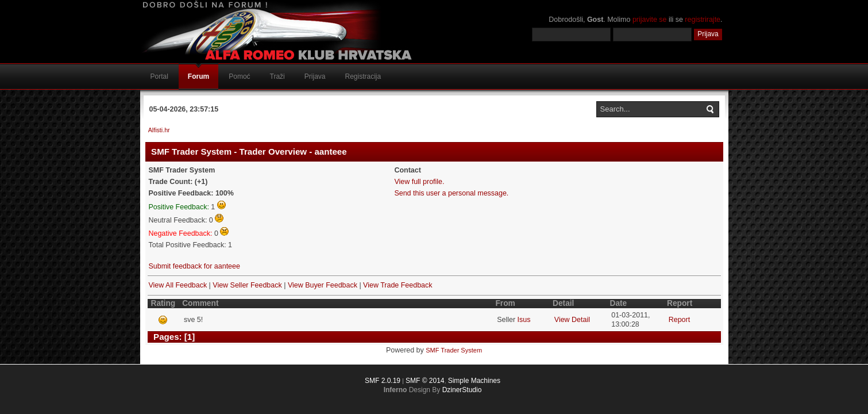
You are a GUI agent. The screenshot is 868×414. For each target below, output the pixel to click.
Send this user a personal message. (451, 193)
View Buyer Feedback (323, 285)
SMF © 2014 (425, 381)
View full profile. (419, 182)
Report (679, 320)
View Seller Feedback (247, 285)
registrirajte (703, 20)
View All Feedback (178, 285)
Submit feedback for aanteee (194, 266)
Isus (524, 320)
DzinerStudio (462, 390)
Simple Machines (474, 381)
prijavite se (650, 20)
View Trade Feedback (398, 285)
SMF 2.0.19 (383, 381)
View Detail (572, 320)
